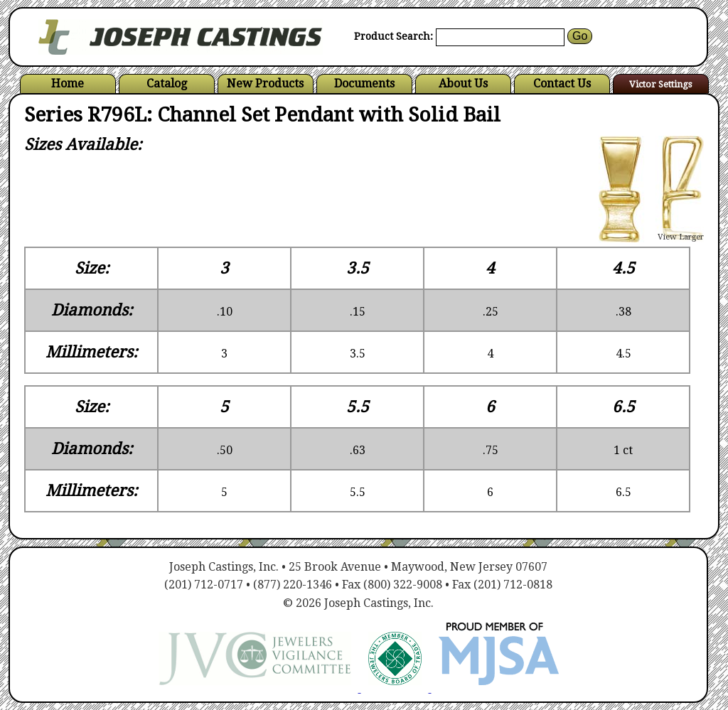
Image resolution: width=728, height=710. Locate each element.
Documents (364, 84)
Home (68, 84)
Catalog (167, 84)
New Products (265, 84)
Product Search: (394, 37)
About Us (463, 84)
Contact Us (562, 84)
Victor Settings (660, 84)
